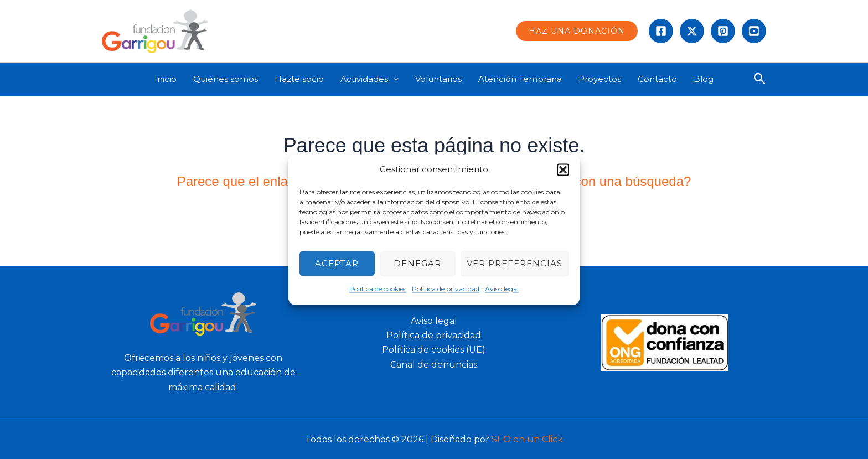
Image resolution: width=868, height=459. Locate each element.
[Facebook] (661, 31)
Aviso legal (502, 289)
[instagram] (723, 31)
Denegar (417, 263)
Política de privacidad (446, 289)
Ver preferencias (515, 263)
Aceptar (337, 263)
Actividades (370, 79)
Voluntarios (438, 79)
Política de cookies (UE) (434, 350)
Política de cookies (378, 289)
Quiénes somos (226, 79)
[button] (563, 169)
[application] (393, 79)
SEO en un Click (527, 439)
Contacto (657, 79)
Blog (704, 79)
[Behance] (754, 31)
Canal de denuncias (434, 365)
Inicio (166, 79)
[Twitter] (692, 31)
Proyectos (600, 79)
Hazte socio (299, 79)
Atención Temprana (520, 79)
